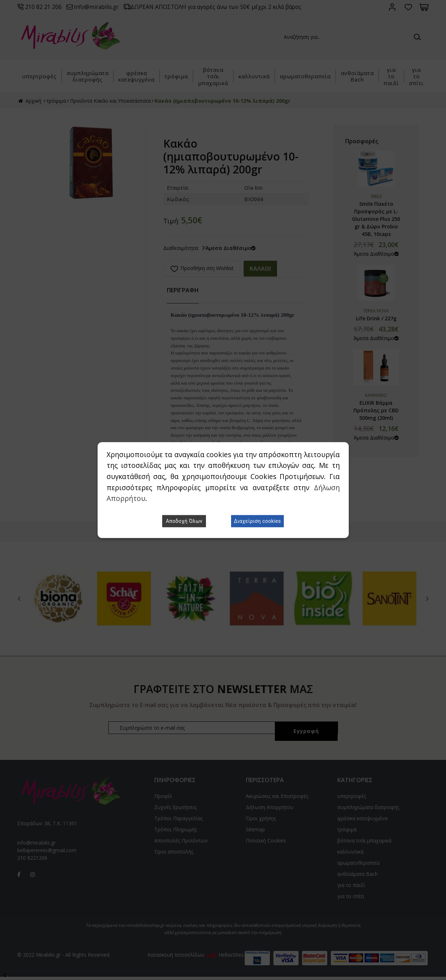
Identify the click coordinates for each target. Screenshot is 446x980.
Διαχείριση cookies (257, 521)
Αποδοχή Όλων (184, 521)
